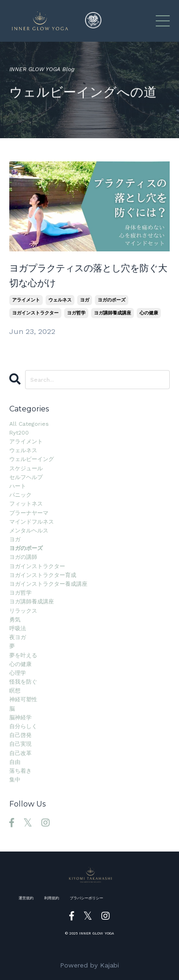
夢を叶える (23, 655)
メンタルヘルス (29, 531)
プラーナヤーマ (29, 513)
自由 (15, 762)
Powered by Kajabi (89, 965)
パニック (20, 495)
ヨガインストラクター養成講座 (48, 584)
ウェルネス (60, 300)
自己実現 (20, 744)
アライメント (26, 300)
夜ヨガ (18, 637)
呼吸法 (18, 628)
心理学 (18, 673)
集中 (15, 780)
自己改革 (20, 753)
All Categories (29, 424)
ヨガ (85, 300)
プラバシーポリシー (86, 898)
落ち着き (20, 771)
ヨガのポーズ (112, 300)
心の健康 (149, 313)
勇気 (15, 620)
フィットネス (26, 504)
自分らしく (23, 726)
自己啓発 (20, 735)
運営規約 (26, 898)
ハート (18, 486)
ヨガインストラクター (35, 313)
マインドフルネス (32, 522)
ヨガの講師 (23, 557)
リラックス (23, 611)
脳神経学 (20, 717)
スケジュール (26, 468)
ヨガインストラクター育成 (43, 575)
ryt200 (19, 433)
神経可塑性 (23, 699)
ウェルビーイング (32, 459)
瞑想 (15, 691)
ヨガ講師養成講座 (113, 313)
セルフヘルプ (26, 477)
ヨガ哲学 (76, 313)
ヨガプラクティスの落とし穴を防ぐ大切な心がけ (88, 275)
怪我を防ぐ (23, 682)
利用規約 (52, 898)
